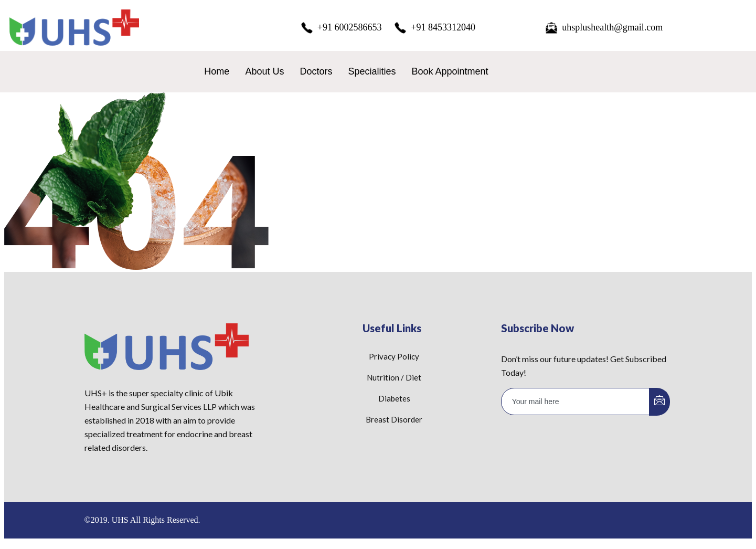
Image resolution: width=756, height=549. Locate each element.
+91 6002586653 (341, 28)
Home (217, 71)
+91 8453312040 (435, 28)
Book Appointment (450, 71)
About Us (264, 71)
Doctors (316, 71)
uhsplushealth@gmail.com (604, 28)
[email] (576, 402)
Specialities (372, 71)
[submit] (659, 402)
